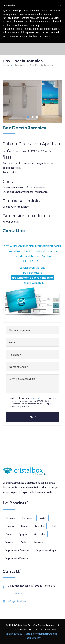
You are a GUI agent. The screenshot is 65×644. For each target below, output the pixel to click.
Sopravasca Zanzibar (17, 550)
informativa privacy (40, 398)
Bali (54, 526)
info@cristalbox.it (18, 601)
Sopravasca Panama (17, 558)
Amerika (39, 526)
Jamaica (38, 542)
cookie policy (32, 25)
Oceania (10, 518)
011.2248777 (16, 593)
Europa (10, 526)
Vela (24, 542)
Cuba (9, 534)
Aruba (24, 526)
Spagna (23, 534)
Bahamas (27, 518)
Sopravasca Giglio (47, 550)
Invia (33, 417)
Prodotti (20, 65)
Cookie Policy (33, 638)
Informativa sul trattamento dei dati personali (32, 634)
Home (6, 65)
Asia (43, 518)
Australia (40, 534)
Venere (9, 542)
